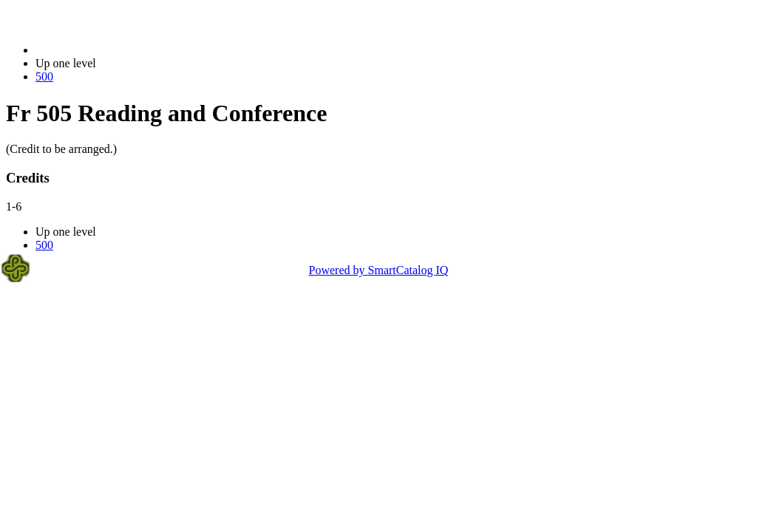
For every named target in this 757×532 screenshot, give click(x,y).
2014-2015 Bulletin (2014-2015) (113, 50)
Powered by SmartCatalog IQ (379, 270)
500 (44, 76)
